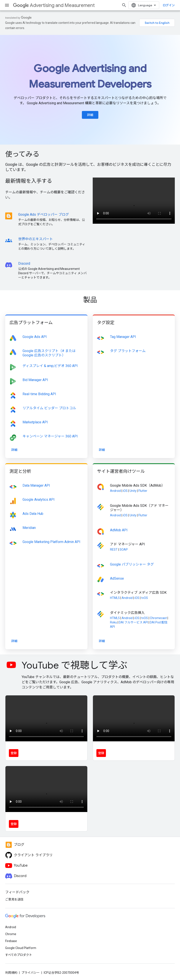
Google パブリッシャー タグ (132, 564)
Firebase (11, 941)
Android (115, 491)
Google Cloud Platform (21, 948)
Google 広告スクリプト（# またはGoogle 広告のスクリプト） (49, 353)
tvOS (145, 598)
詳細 (90, 115)
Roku (114, 622)
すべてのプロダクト (19, 955)
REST (114, 550)
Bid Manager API (35, 380)
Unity (133, 491)
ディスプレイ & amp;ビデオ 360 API (50, 366)
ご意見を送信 (14, 899)
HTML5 (115, 598)
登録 (14, 753)
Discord (24, 263)
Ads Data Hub (33, 514)
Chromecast (158, 618)
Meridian (29, 528)
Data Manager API (36, 485)
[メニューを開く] (7, 5)
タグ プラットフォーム (128, 351)
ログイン (169, 5)
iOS (125, 491)
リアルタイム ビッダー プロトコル (49, 408)
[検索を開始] (124, 5)
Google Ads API (35, 337)
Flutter (143, 491)
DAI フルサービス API (133, 622)
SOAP (124, 550)
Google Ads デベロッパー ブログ (44, 214)
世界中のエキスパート (36, 239)
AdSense (117, 578)
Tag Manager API (123, 337)
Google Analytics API (39, 500)
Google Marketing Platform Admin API (51, 542)
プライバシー (31, 973)
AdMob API (119, 530)
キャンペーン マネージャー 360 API (50, 436)
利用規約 (11, 973)
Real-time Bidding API (39, 394)
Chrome (11, 934)
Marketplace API (35, 422)
